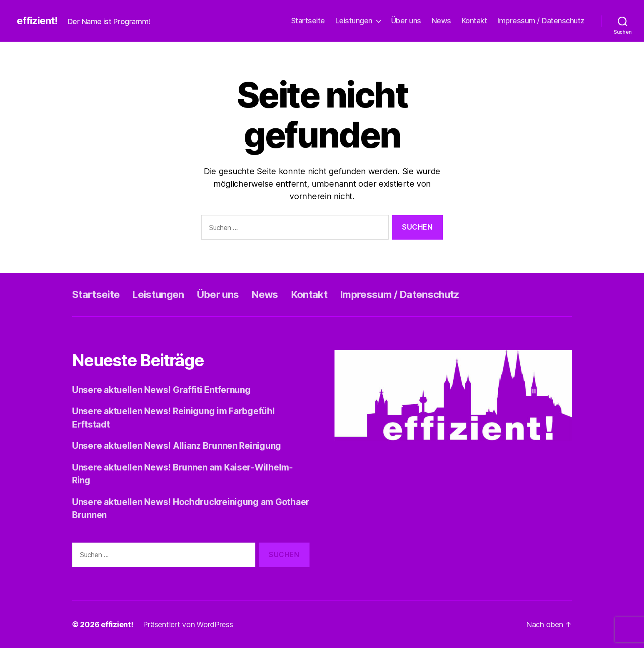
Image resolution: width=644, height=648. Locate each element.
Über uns (406, 21)
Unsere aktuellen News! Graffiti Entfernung (161, 390)
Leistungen (354, 21)
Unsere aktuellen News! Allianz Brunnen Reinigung (177, 446)
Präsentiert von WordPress (188, 624)
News (441, 21)
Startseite (308, 21)
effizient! (37, 21)
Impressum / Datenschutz (541, 21)
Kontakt (474, 21)
